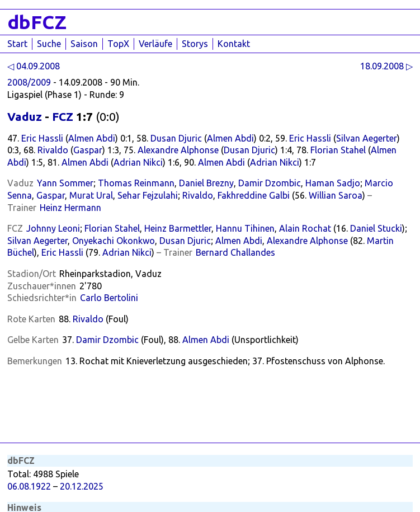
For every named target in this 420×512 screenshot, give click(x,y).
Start (17, 44)
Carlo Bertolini (109, 298)
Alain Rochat (305, 228)
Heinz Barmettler (178, 228)
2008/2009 (29, 82)
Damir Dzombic (270, 183)
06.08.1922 (29, 486)
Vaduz (25, 117)
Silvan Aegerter (367, 138)
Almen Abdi (92, 138)
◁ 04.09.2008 (34, 66)
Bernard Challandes (235, 252)
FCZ (63, 117)
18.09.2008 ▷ (386, 66)
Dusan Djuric (176, 138)
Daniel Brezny (206, 183)
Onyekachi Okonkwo (114, 241)
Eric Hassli (42, 138)
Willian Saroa (336, 195)
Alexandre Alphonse (178, 150)
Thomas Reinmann (136, 183)
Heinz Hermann (70, 208)
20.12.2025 (82, 486)
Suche (49, 44)
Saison (84, 44)
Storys (195, 44)
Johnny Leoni (53, 228)
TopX (118, 44)
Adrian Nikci (138, 162)
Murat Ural (91, 195)
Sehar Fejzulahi (148, 195)
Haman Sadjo (333, 183)
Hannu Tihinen (245, 228)
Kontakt (234, 44)
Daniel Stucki (376, 228)
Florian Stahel (338, 150)
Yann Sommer (65, 183)
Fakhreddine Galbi (254, 195)
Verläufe (155, 44)
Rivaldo (53, 150)
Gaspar (88, 150)
